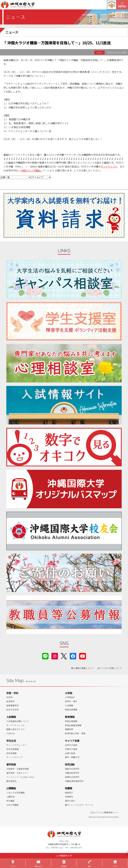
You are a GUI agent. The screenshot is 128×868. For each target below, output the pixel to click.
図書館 (69, 788)
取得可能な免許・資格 (75, 733)
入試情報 (69, 705)
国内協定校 (11, 781)
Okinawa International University (104, 817)
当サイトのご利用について (109, 668)
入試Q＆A (11, 733)
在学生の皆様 (71, 745)
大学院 (69, 693)
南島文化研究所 (72, 769)
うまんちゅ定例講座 (16, 793)
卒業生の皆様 (71, 749)
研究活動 (70, 764)
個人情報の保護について (82, 668)
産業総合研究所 (72, 777)
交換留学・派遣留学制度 (18, 769)
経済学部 (10, 701)
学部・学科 (12, 693)
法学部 (9, 697)
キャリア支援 (72, 741)
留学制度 (11, 764)
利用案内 (69, 797)
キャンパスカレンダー (17, 745)
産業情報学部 (12, 705)
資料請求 (64, 866)
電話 (90, 866)
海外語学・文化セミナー (18, 773)
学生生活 (11, 741)
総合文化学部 (12, 710)
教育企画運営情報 (73, 725)
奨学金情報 (11, 753)
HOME (115, 866)
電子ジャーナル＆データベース (79, 805)
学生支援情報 (12, 749)
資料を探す (70, 801)
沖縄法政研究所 (72, 773)
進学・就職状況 (72, 757)
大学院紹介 (70, 697)
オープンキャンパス (15, 725)
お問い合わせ (38, 866)
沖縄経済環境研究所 (74, 781)
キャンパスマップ (15, 757)
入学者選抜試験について (18, 721)
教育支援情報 (71, 710)
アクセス (13, 866)
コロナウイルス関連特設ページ (104, 812)
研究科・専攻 (71, 701)
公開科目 (10, 797)
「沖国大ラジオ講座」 (30, 170)
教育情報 (70, 717)
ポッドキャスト (109, 166)
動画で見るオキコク (16, 729)
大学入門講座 (12, 805)
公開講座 (11, 788)
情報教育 (69, 729)
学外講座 (10, 801)
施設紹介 (69, 793)
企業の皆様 (70, 753)
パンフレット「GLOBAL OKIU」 (21, 777)
